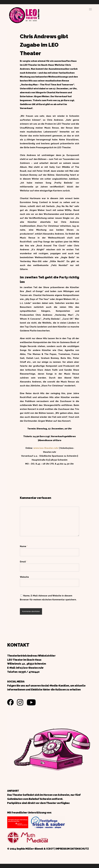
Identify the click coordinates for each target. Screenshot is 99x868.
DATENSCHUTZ (80, 849)
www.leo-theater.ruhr (46, 448)
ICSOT (50, 849)
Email (23, 562)
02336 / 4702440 (29, 672)
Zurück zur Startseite (24, 15)
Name (24, 546)
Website (24, 577)
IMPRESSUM (63, 849)
